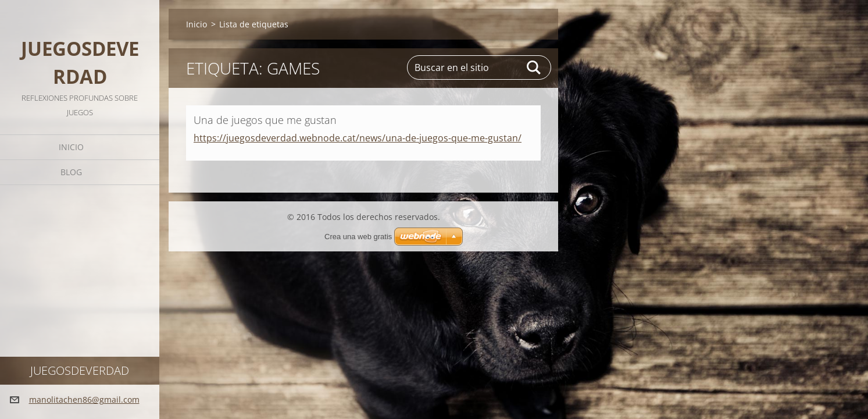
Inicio (71, 147)
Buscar (534, 68)
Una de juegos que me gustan (265, 120)
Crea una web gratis (358, 237)
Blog (71, 172)
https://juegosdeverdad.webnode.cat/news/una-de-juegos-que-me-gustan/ (358, 138)
